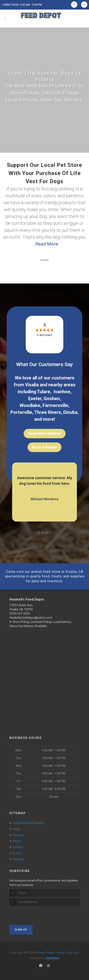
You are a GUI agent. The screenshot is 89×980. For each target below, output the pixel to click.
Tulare (44, 392)
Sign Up (21, 930)
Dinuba (70, 412)
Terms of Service (67, 953)
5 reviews (45, 335)
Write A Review (44, 447)
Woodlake (30, 405)
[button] (39, 533)
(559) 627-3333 (20, 613)
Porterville (21, 412)
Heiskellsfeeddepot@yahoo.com (31, 618)
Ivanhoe (62, 392)
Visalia (32, 385)
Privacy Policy (45, 953)
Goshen (52, 399)
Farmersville (55, 405)
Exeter (35, 399)
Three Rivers (48, 412)
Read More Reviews (45, 433)
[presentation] (32, 913)
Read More (47, 244)
